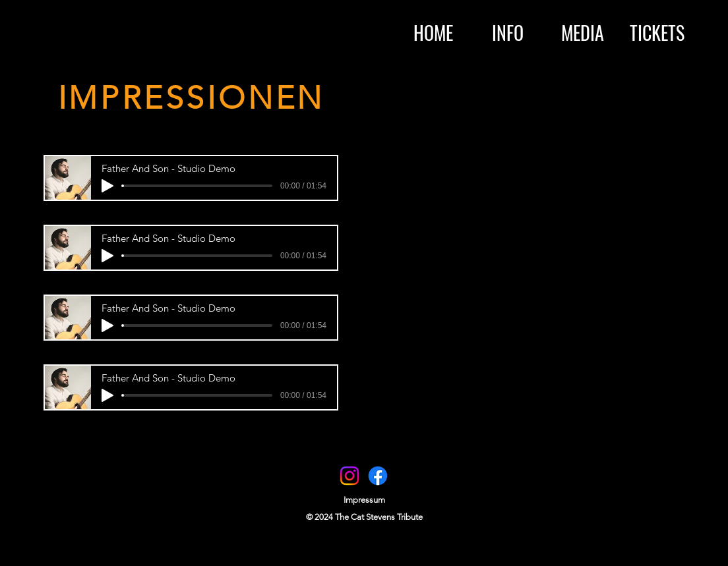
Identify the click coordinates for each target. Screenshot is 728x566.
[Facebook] (378, 476)
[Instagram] (349, 476)
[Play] (107, 186)
